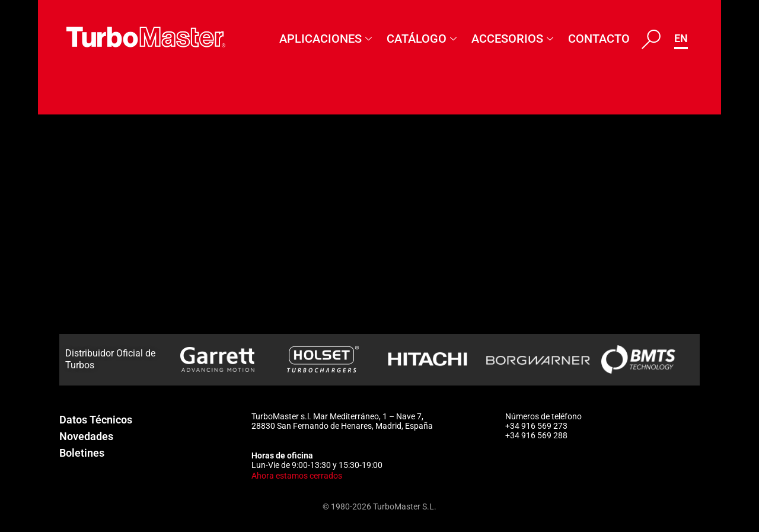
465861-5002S (104, 297)
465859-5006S (104, 200)
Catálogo (423, 39)
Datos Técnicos (96, 420)
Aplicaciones (327, 39)
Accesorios (514, 39)
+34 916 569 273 (536, 426)
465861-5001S (104, 265)
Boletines (82, 453)
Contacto (599, 39)
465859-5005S (104, 168)
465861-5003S (104, 330)
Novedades (86, 436)
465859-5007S (104, 233)
